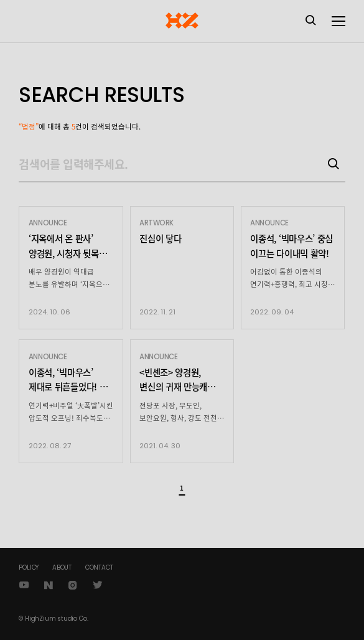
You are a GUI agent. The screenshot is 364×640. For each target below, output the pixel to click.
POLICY (29, 567)
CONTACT (99, 567)
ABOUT (62, 567)
